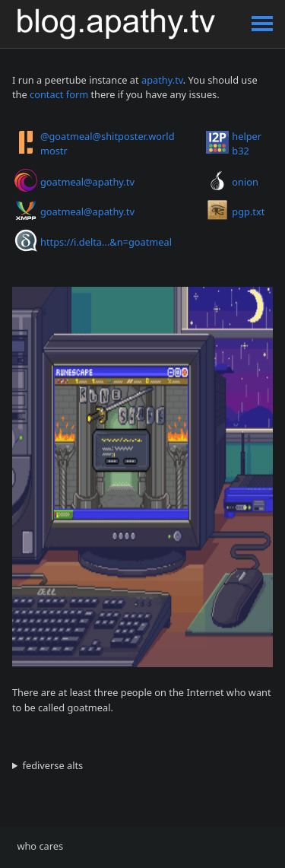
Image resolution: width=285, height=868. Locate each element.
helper (247, 136)
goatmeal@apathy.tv (87, 182)
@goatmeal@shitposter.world (108, 136)
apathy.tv (162, 80)
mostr (54, 151)
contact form (59, 94)
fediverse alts (53, 765)
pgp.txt (248, 211)
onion (245, 182)
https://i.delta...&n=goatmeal (106, 242)
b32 (241, 151)
